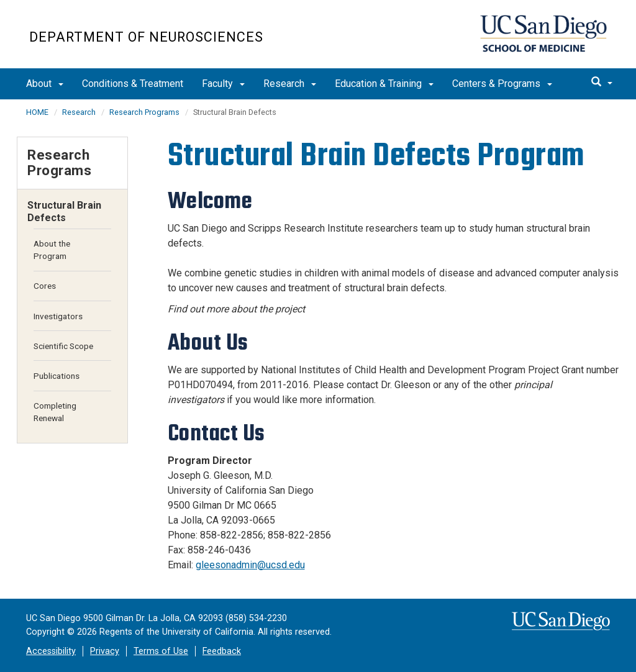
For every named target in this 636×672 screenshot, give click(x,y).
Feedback (222, 651)
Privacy (105, 651)
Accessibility (51, 651)
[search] (602, 83)
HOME (37, 112)
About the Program (52, 250)
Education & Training (384, 84)
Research (290, 84)
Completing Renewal (55, 412)
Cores (45, 286)
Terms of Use (161, 651)
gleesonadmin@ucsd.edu (250, 565)
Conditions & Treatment (133, 84)
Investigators (58, 316)
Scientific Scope (63, 346)
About (45, 84)
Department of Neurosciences (146, 37)
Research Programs (144, 112)
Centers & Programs (502, 84)
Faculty (223, 84)
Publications (57, 376)
